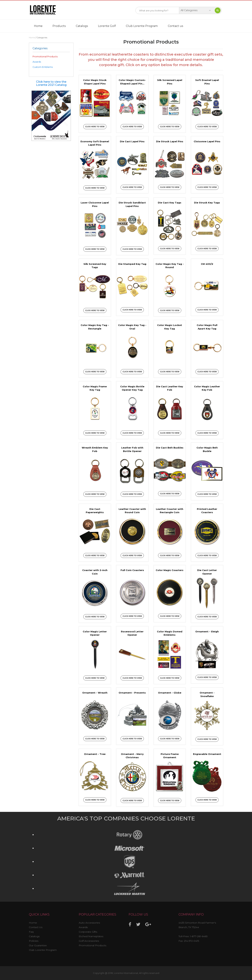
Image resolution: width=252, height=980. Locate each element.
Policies (34, 941)
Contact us (175, 26)
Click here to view (95, 126)
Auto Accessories (89, 923)
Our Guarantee (38, 945)
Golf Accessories (89, 941)
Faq (31, 932)
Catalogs (82, 26)
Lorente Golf (107, 26)
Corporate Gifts (88, 932)
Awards (37, 62)
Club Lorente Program (142, 26)
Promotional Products (45, 56)
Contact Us (36, 927)
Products (59, 26)
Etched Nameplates (91, 936)
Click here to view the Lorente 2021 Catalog (51, 83)
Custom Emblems (43, 67)
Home (38, 26)
